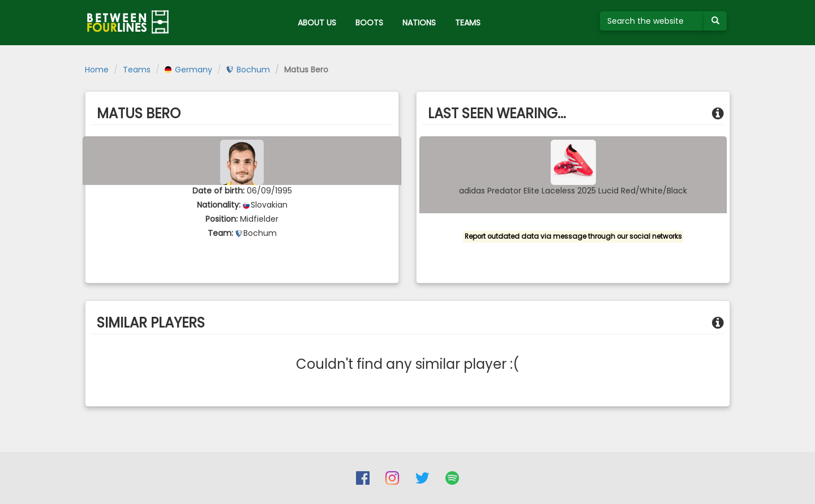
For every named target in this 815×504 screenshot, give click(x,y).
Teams (137, 70)
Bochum (248, 70)
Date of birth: (218, 191)
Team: (220, 233)
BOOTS (369, 23)
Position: (222, 219)
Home (97, 70)
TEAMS (468, 23)
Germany (188, 70)
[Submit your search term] (715, 21)
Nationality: (219, 205)
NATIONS (419, 23)
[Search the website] (652, 21)
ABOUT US (317, 23)
